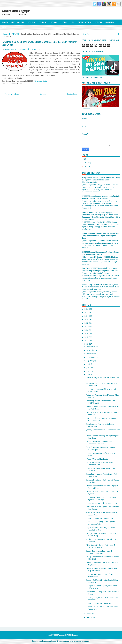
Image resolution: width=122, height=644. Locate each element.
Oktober (90, 354)
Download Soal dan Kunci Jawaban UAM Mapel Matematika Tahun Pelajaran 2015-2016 (39, 43)
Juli (88, 364)
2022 (87, 323)
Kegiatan (54, 22)
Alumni (4, 28)
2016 (87, 344)
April (89, 375)
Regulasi (32, 21)
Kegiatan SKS (43, 22)
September (91, 357)
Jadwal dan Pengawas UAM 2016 (98, 603)
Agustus (90, 361)
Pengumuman (110, 22)
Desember (91, 347)
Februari (90, 617)
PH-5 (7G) (87, 167)
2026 (87, 309)
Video (73, 22)
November (91, 350)
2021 (86, 327)
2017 (87, 341)
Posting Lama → (73, 94)
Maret (89, 614)
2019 (87, 334)
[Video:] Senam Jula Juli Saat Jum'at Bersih (102, 503)
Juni (88, 368)
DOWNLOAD (14, 34)
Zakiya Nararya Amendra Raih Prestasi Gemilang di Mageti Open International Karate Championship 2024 (101, 180)
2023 (87, 320)
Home (5, 34)
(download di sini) (41, 81)
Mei (88, 371)
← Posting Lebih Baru (11, 94)
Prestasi (64, 22)
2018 (87, 337)
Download (98, 22)
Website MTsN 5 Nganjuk (16, 11)
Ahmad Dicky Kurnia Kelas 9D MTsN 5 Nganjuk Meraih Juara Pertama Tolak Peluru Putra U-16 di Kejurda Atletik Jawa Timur (100, 287)
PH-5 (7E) (87, 163)
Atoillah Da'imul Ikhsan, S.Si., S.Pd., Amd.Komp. (55, 641)
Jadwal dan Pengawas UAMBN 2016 (100, 518)
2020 (87, 330)
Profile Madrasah (18, 22)
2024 (87, 316)
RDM (85, 159)
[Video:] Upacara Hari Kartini (97, 459)
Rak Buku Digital (85, 21)
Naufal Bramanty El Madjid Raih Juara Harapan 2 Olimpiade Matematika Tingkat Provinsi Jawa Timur (101, 236)
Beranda (5, 22)
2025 (87, 312)
